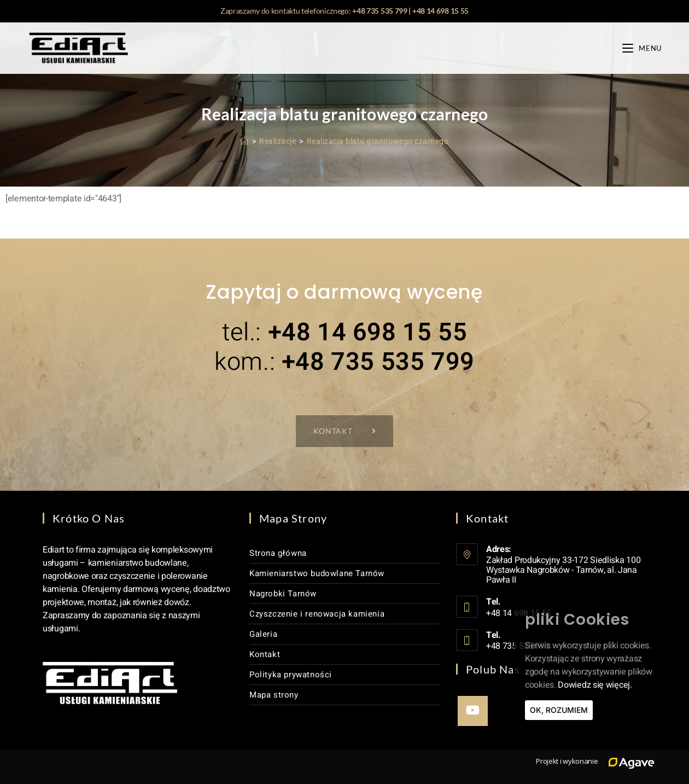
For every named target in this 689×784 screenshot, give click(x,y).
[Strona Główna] (245, 141)
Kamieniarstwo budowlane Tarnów (317, 573)
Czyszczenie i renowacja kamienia (317, 614)
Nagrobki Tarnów (283, 594)
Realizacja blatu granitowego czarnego (378, 141)
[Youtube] (473, 711)
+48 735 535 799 (380, 11)
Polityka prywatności (291, 675)
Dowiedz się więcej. (595, 685)
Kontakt (265, 654)
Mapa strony (274, 695)
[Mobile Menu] (642, 48)
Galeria (263, 634)
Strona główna (278, 553)
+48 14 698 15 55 (440, 11)
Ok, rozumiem (559, 710)
